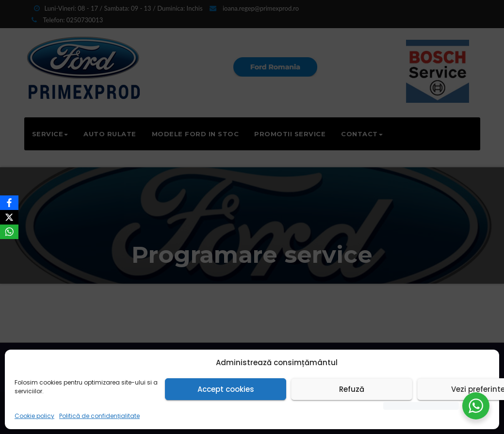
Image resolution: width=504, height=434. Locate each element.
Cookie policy (34, 416)
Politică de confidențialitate (99, 416)
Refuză (352, 389)
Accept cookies (226, 389)
